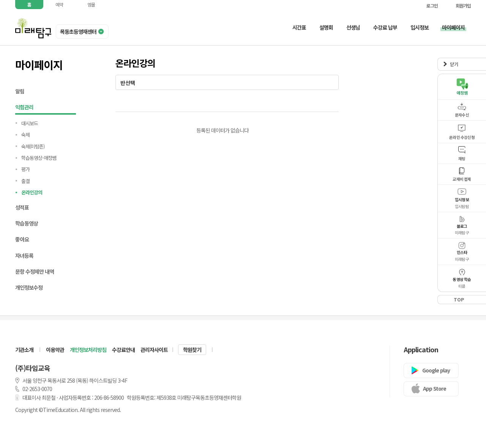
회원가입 (459, 6)
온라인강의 (32, 192)
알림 (20, 91)
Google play (436, 370)
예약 (59, 4)
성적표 (22, 207)
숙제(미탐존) (33, 146)
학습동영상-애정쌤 (39, 158)
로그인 (428, 6)
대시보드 (30, 123)
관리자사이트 (154, 350)
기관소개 (24, 350)
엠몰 (91, 4)
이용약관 (55, 350)
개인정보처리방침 (88, 350)
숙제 (25, 135)
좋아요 (22, 239)
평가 (25, 169)
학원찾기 (192, 350)
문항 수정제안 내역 (35, 271)
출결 (25, 181)
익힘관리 (46, 108)
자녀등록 (24, 256)
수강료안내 (123, 350)
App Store (435, 388)
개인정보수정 (29, 287)
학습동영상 (27, 223)
